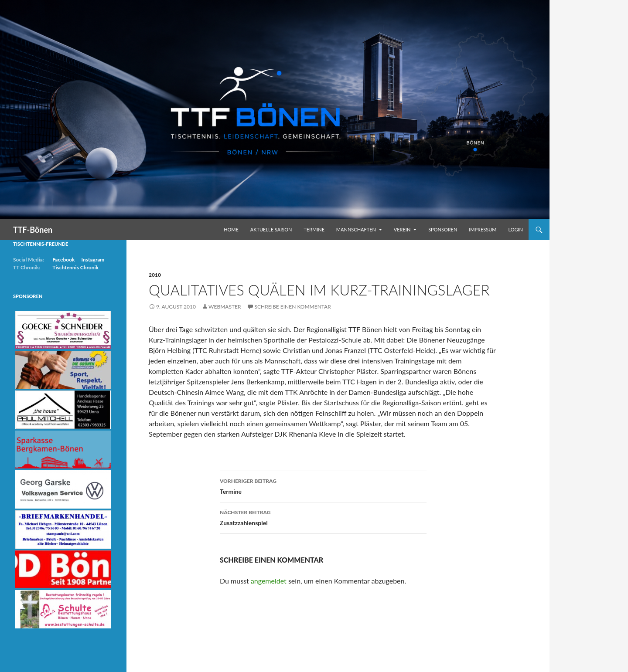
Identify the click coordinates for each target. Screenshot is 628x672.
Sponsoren (443, 229)
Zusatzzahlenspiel (323, 517)
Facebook (63, 260)
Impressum (483, 229)
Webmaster (225, 307)
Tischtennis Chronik (75, 267)
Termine (314, 229)
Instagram (93, 260)
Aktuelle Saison (271, 229)
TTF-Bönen (33, 230)
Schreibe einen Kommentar (293, 307)
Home (231, 229)
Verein (402, 229)
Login (515, 229)
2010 (155, 275)
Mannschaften (356, 229)
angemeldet (269, 581)
